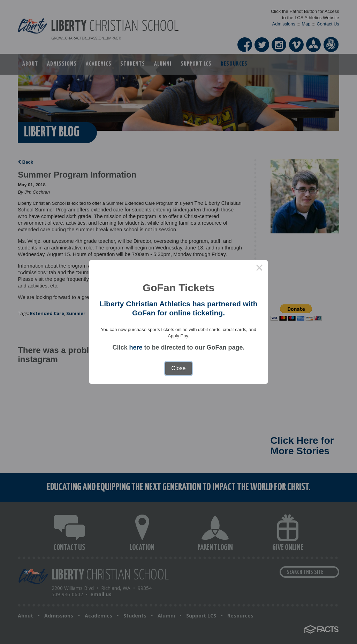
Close (179, 368)
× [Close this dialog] (259, 269)
